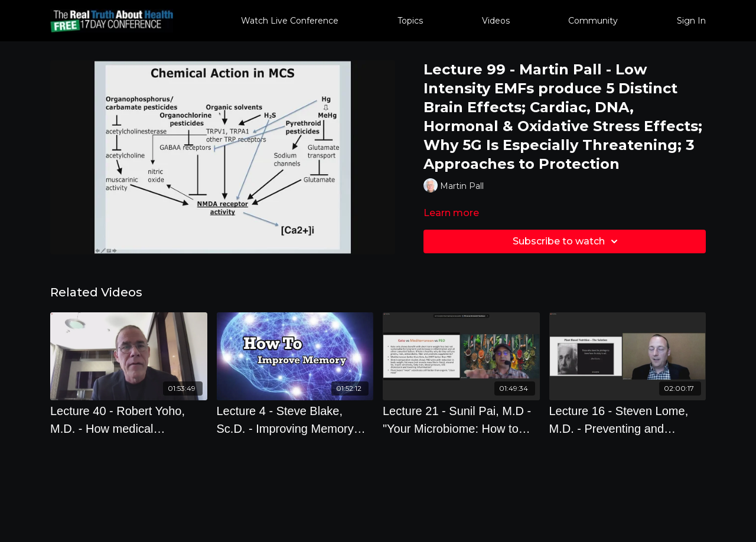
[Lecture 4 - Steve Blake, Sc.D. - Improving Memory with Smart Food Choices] (295, 420)
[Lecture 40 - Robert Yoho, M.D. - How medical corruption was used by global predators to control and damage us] (129, 420)
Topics (410, 21)
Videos (496, 21)
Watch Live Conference (290, 21)
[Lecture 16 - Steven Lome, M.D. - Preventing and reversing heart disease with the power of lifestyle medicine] (628, 420)
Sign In (691, 21)
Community (593, 21)
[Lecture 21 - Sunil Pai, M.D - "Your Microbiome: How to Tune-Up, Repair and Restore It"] (461, 420)
